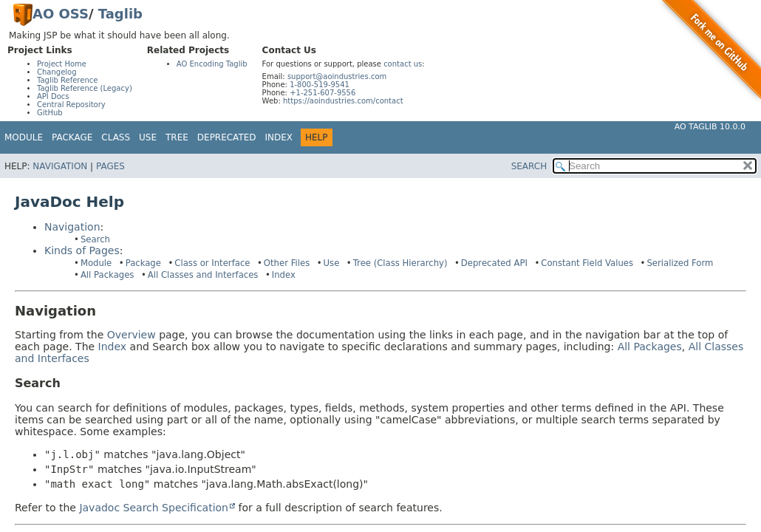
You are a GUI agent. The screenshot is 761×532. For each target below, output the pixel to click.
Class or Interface (212, 263)
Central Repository (71, 105)
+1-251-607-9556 (323, 93)
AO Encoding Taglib (212, 64)
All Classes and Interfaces (203, 275)
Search (95, 239)
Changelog (57, 72)
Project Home (62, 64)
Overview (132, 335)
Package (143, 263)
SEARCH (529, 166)
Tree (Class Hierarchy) (400, 263)
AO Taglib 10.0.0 (710, 127)
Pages (110, 166)
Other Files (287, 263)
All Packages (108, 275)
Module (24, 137)
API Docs (53, 96)
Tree (177, 137)
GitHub (50, 113)
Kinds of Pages (82, 250)
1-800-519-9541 (320, 85)
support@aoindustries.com (337, 76)
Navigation (60, 166)
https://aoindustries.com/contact (343, 101)
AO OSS (61, 14)
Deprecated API (494, 263)
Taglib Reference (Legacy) (85, 88)
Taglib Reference (67, 80)
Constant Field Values (587, 263)
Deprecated (227, 137)
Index (279, 137)
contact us (403, 64)
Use (332, 263)
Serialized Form (680, 263)
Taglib (120, 14)
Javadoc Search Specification (154, 508)
